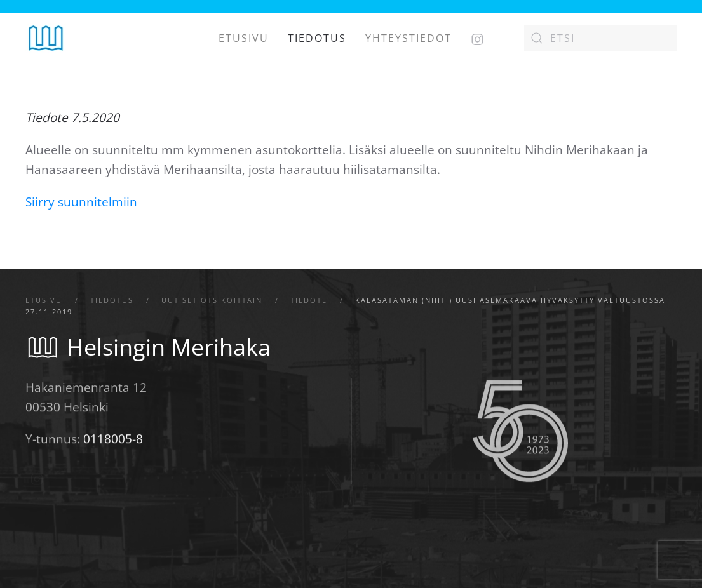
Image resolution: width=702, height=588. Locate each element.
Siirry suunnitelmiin (81, 202)
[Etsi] (600, 38)
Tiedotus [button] (317, 38)
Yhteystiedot (408, 38)
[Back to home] (46, 38)
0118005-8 (113, 440)
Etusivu (244, 38)
